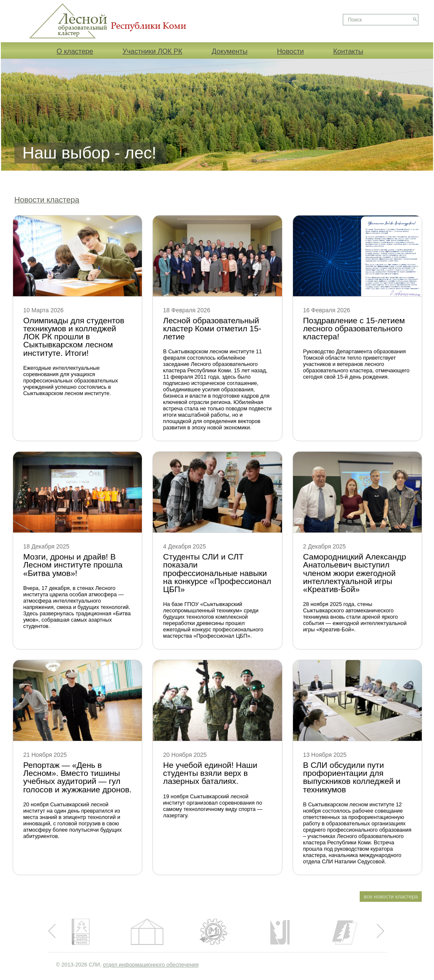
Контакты (348, 51)
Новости (290, 51)
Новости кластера (47, 200)
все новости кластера (391, 897)
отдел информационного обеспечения (151, 965)
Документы (229, 51)
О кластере (75, 51)
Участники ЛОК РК (152, 51)
